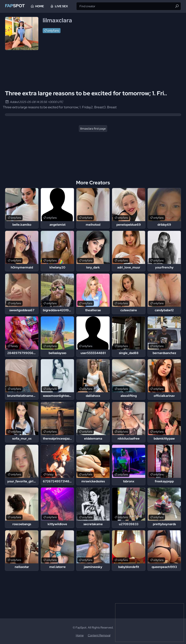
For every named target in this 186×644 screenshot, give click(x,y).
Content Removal (99, 635)
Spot (17, 6)
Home (46, 6)
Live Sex (67, 6)
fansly (14, 346)
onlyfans (53, 31)
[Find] (177, 6)
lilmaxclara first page (93, 129)
